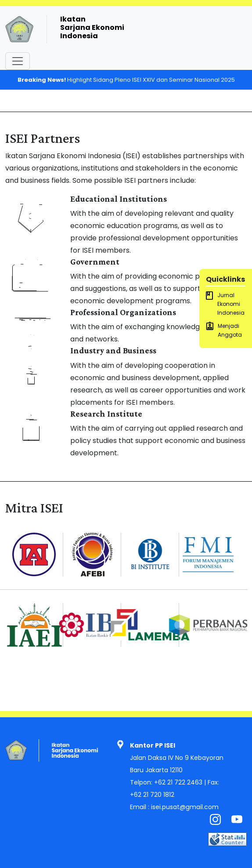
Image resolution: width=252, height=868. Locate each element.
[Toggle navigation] (18, 61)
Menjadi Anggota (224, 330)
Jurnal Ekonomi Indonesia (225, 304)
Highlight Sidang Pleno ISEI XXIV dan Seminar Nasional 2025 (126, 80)
